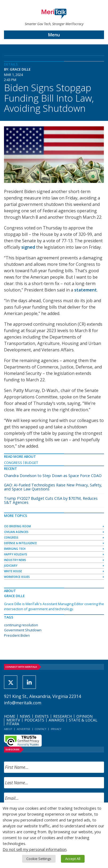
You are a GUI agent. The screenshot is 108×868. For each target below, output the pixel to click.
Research (63, 716)
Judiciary (11, 566)
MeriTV (13, 720)
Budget (31, 463)
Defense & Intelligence (20, 543)
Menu (54, 35)
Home (10, 716)
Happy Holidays (16, 554)
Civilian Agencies (16, 532)
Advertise (24, 729)
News (25, 716)
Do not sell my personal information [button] (35, 849)
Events (42, 716)
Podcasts (34, 720)
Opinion (84, 716)
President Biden (17, 635)
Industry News (15, 560)
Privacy (56, 729)
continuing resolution (21, 625)
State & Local (83, 720)
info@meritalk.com (23, 703)
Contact (41, 729)
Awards (57, 720)
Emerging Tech (15, 549)
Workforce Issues (17, 577)
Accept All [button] (73, 859)
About (8, 729)
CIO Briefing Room (17, 526)
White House (13, 571)
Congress (13, 463)
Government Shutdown (23, 630)
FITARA (13, 724)
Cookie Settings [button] (39, 859)
